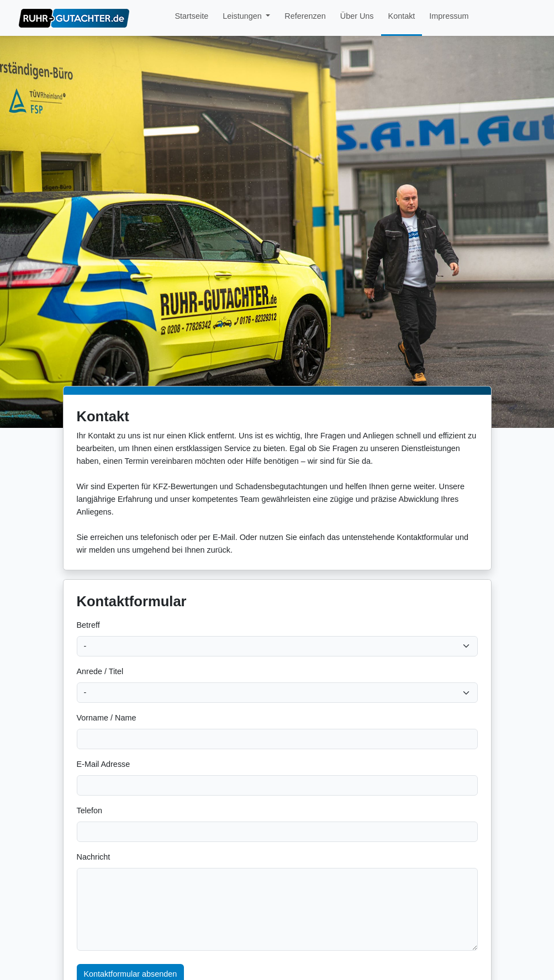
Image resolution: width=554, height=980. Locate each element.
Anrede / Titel (100, 671)
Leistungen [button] (243, 16)
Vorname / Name (107, 718)
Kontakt (402, 16)
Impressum (449, 16)
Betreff (88, 625)
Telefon (89, 811)
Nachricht (94, 857)
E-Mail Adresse (104, 764)
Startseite (191, 16)
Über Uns (357, 16)
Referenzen (305, 16)
